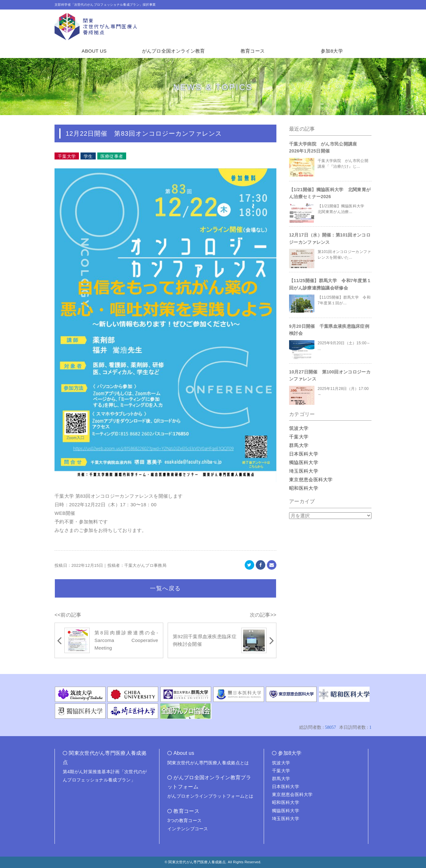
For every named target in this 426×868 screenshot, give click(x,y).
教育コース (253, 51)
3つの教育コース (184, 820)
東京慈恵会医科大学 (311, 479)
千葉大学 (299, 437)
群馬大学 (299, 445)
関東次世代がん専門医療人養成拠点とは (208, 763)
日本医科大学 (304, 454)
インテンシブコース (188, 829)
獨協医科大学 (304, 462)
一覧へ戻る (165, 588)
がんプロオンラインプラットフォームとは (210, 796)
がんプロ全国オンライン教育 (174, 51)
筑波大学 (299, 428)
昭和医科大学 (304, 488)
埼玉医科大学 (304, 471)
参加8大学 (332, 51)
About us (184, 753)
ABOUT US (94, 51)
